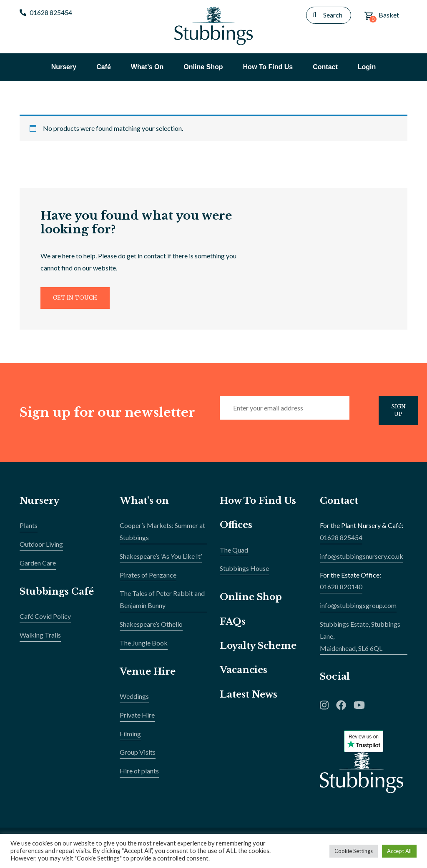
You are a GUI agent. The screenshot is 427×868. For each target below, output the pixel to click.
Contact (339, 505)
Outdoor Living (41, 548)
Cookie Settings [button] (354, 851)
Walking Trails (40, 639)
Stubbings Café (57, 595)
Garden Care (38, 567)
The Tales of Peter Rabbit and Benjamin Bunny (162, 603)
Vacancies (244, 674)
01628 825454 (46, 12)
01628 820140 (341, 591)
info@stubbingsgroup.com (358, 609)
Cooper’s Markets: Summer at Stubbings (162, 535)
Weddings (134, 700)
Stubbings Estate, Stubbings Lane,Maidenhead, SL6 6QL (360, 640)
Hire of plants (139, 775)
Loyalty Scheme (259, 650)
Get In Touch (77, 300)
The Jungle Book (144, 647)
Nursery (40, 505)
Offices (236, 529)
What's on (144, 505)
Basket (382, 17)
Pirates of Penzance (148, 579)
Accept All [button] (399, 851)
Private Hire (137, 719)
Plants (29, 529)
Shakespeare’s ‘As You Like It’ (161, 560)
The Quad (234, 554)
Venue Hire (148, 675)
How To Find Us (259, 505)
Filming (130, 737)
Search (333, 15)
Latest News (249, 698)
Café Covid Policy (45, 620)
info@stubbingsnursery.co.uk (362, 560)
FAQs (233, 625)
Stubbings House (244, 572)
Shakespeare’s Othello (151, 628)
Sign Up (400, 414)
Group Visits (138, 756)
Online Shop (251, 601)
